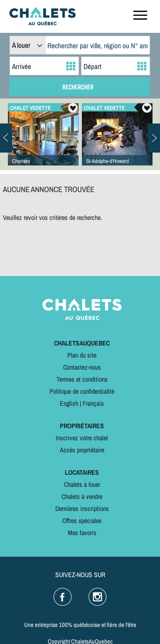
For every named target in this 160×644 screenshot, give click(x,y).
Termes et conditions (82, 379)
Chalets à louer (82, 484)
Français (93, 403)
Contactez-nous (82, 367)
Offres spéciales (82, 521)
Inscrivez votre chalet (82, 438)
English (69, 403)
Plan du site (82, 355)
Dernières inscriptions (82, 508)
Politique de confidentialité (82, 391)
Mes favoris (82, 533)
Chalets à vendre (82, 496)
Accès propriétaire (82, 450)
